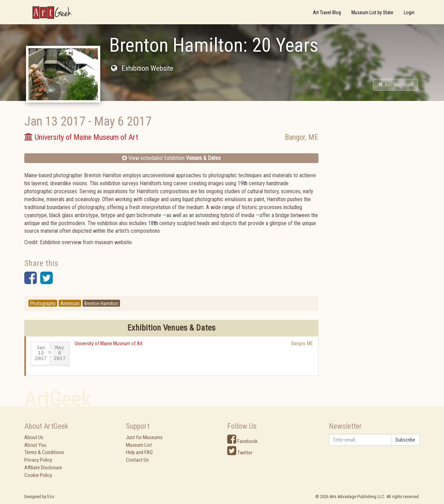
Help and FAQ (139, 452)
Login (409, 12)
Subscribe (405, 440)
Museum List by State (372, 12)
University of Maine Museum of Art (109, 343)
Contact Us (137, 460)
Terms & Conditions (44, 452)
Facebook (242, 441)
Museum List (139, 445)
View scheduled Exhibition (171, 158)
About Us (34, 437)
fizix (51, 497)
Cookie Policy (38, 475)
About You (35, 445)
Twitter (240, 453)
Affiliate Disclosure (43, 468)
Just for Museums (144, 437)
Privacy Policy (38, 460)
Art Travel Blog (327, 12)
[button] (395, 85)
